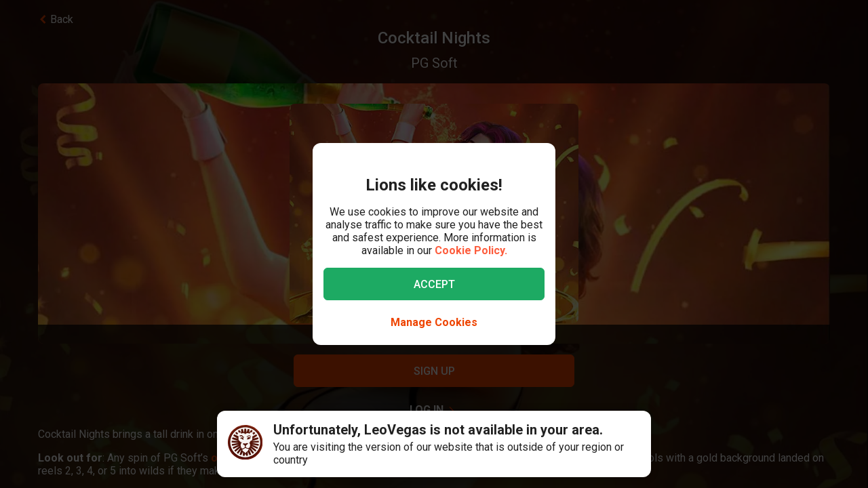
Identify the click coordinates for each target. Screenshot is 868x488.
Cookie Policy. (471, 250)
